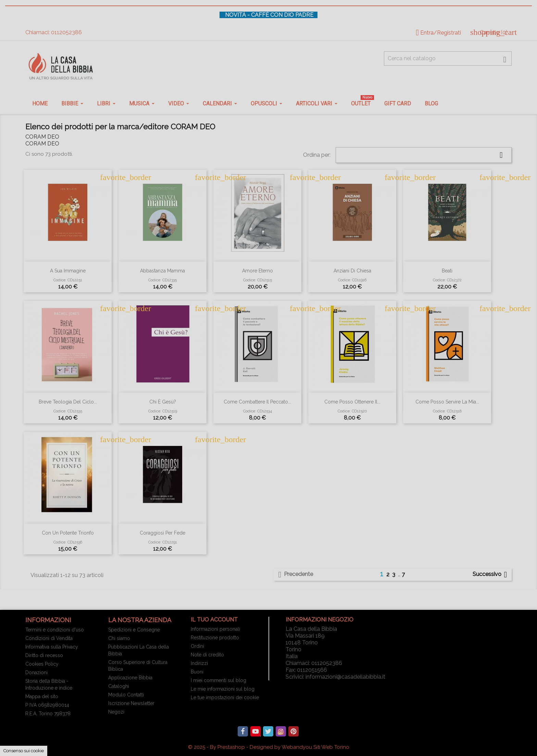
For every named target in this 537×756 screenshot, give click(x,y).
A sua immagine (68, 271)
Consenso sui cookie (24, 751)
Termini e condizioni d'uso (55, 630)
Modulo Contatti (126, 695)
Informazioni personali (215, 629)
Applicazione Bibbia (130, 678)
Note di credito (207, 655)
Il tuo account (214, 620)
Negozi (116, 712)
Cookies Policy (42, 664)
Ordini (197, 646)
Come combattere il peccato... (257, 402)
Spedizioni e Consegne (134, 630)
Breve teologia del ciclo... (68, 402)
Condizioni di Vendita (49, 638)
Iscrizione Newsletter (131, 703)
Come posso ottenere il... (352, 402)
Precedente (294, 575)
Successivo (491, 575)
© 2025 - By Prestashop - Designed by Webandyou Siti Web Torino (269, 747)
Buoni (197, 672)
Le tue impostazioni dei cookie (225, 697)
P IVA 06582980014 (47, 705)
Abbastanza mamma (163, 271)
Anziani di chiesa (352, 271)
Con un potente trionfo (68, 533)
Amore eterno (258, 271)
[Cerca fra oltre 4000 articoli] (448, 59)
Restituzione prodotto (215, 638)
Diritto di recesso (44, 655)
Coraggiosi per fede (163, 533)
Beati (447, 271)
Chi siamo (119, 638)
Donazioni (36, 672)
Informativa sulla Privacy (52, 647)
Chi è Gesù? (163, 402)
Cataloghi (119, 686)
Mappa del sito (42, 696)
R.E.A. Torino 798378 (48, 714)
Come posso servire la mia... (447, 402)
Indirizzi (199, 663)
